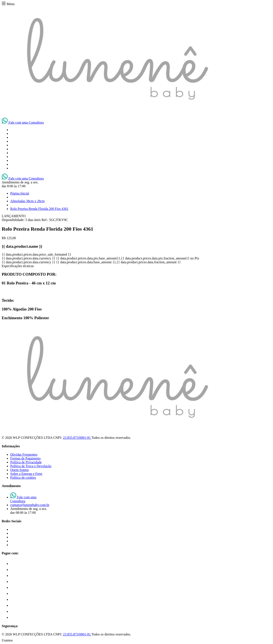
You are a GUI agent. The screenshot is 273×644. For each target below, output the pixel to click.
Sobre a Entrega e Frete (26, 474)
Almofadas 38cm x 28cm (27, 201)
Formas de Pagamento (25, 458)
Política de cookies (23, 478)
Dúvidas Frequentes (24, 454)
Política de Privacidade (26, 462)
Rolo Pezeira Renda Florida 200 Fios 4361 (39, 209)
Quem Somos (20, 470)
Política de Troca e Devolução (31, 466)
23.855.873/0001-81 (77, 438)
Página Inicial (20, 193)
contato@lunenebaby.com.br (30, 505)
